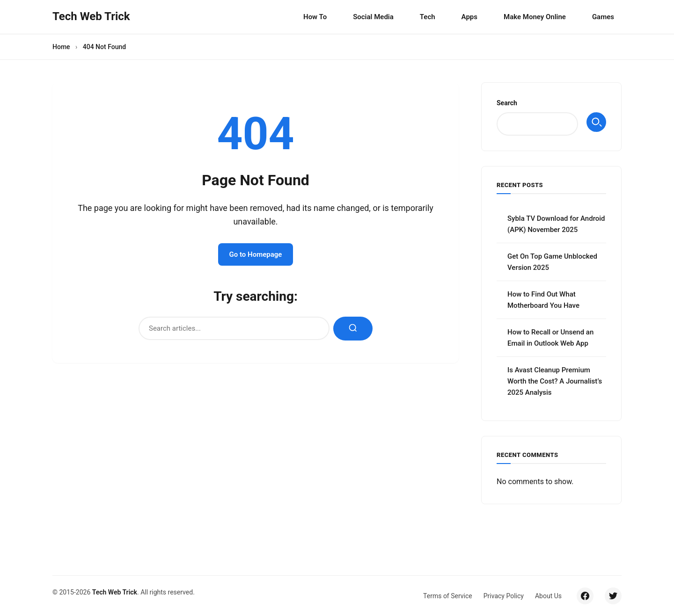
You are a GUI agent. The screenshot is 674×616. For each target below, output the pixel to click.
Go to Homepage (256, 254)
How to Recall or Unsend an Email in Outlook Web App (550, 338)
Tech (428, 17)
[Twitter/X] (613, 596)
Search (507, 103)
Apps (469, 17)
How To (315, 17)
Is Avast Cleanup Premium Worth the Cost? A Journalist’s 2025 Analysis (555, 381)
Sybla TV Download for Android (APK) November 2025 (556, 224)
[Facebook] (585, 596)
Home (61, 47)
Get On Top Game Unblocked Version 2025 (552, 262)
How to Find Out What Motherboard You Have (543, 300)
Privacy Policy (504, 596)
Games (603, 17)
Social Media (373, 17)
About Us (548, 596)
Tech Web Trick (115, 592)
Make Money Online (535, 17)
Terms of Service (448, 596)
